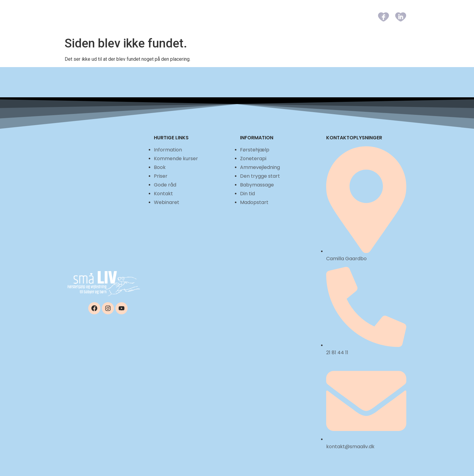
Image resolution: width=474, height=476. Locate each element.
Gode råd (317, 17)
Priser (288, 17)
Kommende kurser (226, 17)
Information (177, 17)
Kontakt (349, 17)
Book (265, 17)
